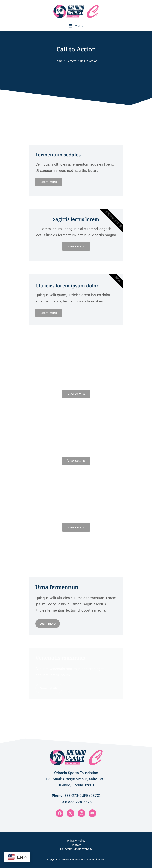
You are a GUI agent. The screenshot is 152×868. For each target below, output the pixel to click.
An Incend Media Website (76, 849)
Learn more (49, 182)
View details (76, 246)
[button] (76, 26)
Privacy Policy (76, 841)
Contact (76, 845)
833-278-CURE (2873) (82, 796)
